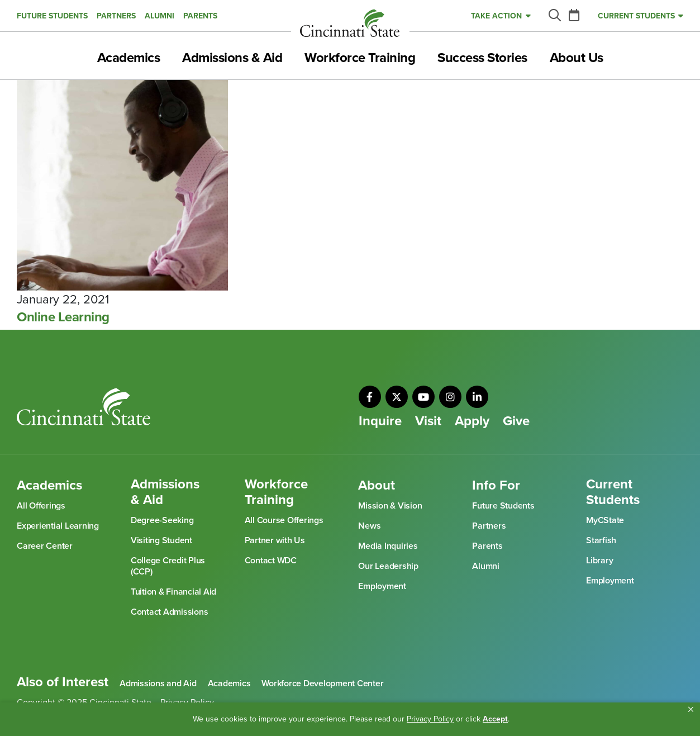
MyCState (605, 520)
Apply (472, 421)
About (377, 486)
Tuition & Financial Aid (173, 592)
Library (599, 561)
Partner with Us (275, 540)
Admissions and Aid (158, 683)
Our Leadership (388, 566)
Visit (428, 421)
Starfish (601, 540)
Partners (116, 16)
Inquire (380, 421)
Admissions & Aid (232, 58)
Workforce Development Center (322, 683)
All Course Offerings (284, 520)
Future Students (52, 16)
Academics (129, 58)
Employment (382, 586)
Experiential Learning (58, 526)
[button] (691, 710)
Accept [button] (495, 719)
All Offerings (41, 506)
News (369, 526)
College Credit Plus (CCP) (168, 566)
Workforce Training (360, 58)
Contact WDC (271, 561)
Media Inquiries (388, 546)
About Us (577, 58)
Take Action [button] (496, 16)
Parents (200, 16)
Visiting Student (161, 540)
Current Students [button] (636, 16)
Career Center (45, 546)
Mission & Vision (390, 506)
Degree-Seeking (162, 520)
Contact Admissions (170, 612)
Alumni (159, 16)
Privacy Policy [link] (430, 719)
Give (516, 421)
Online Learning (63, 317)
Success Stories (482, 58)
